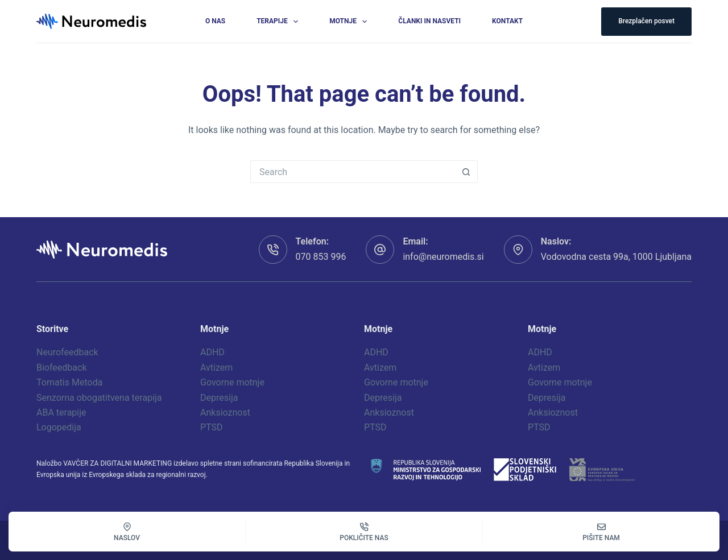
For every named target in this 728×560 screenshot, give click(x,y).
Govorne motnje (232, 382)
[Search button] (466, 172)
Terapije (280, 22)
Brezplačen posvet (646, 21)
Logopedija (59, 427)
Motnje (350, 22)
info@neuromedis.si (443, 257)
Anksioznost (225, 412)
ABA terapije (61, 412)
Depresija (219, 398)
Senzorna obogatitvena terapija (99, 398)
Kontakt (507, 21)
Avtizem (216, 368)
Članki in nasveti (429, 21)
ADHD (212, 352)
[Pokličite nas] (364, 532)
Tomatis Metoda (69, 382)
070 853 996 (321, 257)
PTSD (212, 427)
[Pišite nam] (601, 532)
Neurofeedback (67, 352)
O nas (215, 21)
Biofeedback (62, 368)
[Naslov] (127, 532)
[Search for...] (353, 172)
